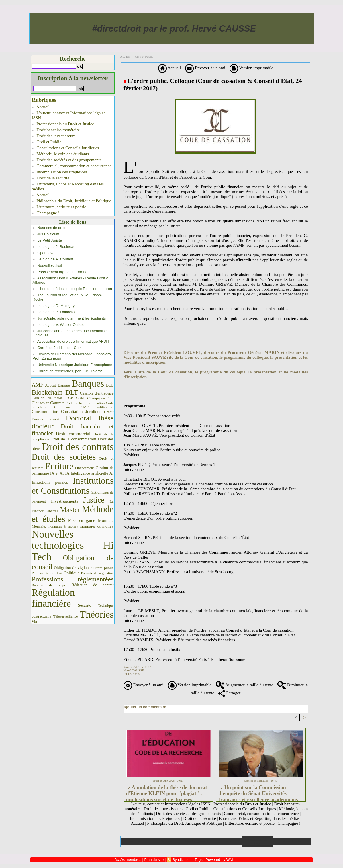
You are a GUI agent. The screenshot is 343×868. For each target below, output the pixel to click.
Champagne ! (46, 213)
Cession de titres (47, 398)
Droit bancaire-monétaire (56, 130)
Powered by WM (219, 860)
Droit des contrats (78, 447)
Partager (229, 693)
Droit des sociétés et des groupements (67, 160)
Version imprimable (251, 68)
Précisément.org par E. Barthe (62, 272)
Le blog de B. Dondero (56, 312)
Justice (94, 500)
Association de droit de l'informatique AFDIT (73, 341)
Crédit (109, 412)
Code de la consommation (85, 403)
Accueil (41, 107)
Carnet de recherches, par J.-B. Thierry (69, 371)
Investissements (64, 501)
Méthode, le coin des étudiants (60, 154)
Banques (88, 383)
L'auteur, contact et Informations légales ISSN (69, 115)
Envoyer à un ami (205, 68)
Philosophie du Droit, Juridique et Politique (72, 201)
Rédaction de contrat (93, 585)
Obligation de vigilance (73, 568)
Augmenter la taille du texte (244, 685)
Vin (35, 621)
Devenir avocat (46, 419)
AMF (38, 385)
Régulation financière (53, 598)
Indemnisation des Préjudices (59, 172)
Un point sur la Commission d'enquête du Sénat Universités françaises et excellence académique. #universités (258, 792)
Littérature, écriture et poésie (59, 207)
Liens (227, 841)
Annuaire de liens (257, 841)
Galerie (166, 841)
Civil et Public (47, 142)
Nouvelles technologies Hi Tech (73, 545)
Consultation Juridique (81, 412)
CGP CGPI (75, 398)
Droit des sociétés (64, 457)
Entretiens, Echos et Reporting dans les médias (68, 186)
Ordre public (103, 568)
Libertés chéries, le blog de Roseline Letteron (75, 289)
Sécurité (85, 605)
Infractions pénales (50, 482)
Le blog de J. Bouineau (56, 247)
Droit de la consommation (73, 439)
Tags (198, 860)
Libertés (52, 511)
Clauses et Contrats (48, 403)
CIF (110, 398)
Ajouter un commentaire (145, 707)
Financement (85, 468)
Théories (97, 614)
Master (70, 510)
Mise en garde (82, 521)
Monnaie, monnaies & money (55, 526)
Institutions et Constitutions (73, 486)
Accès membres (128, 860)
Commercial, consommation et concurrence (72, 166)
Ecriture (59, 466)
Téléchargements (197, 841)
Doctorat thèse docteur (73, 422)
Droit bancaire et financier (73, 430)
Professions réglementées (73, 579)
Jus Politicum (48, 234)
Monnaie (106, 520)
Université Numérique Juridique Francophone (75, 365)
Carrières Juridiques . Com (59, 348)
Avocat (50, 385)
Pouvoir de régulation (97, 573)
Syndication (182, 860)
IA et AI (57, 473)
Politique (72, 573)
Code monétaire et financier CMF (73, 405)
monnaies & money (97, 526)
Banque (64, 385)
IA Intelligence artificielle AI (89, 473)
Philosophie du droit (47, 573)
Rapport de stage (49, 585)
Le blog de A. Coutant (55, 259)
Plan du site (292, 841)
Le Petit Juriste (50, 240)
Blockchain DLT (55, 392)
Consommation (45, 411)
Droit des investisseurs (54, 136)
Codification (104, 407)
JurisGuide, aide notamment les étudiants (71, 318)
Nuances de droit (51, 228)
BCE (110, 385)
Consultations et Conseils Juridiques (65, 148)
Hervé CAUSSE (134, 670)
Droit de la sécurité (51, 178)
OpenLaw (45, 253)
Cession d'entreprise (97, 393)
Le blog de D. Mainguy (56, 306)
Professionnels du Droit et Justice (63, 124)
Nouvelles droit (50, 266)
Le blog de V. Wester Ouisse (61, 325)
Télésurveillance (65, 616)
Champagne (96, 398)
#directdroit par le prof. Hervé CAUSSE (174, 29)
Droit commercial (73, 434)
